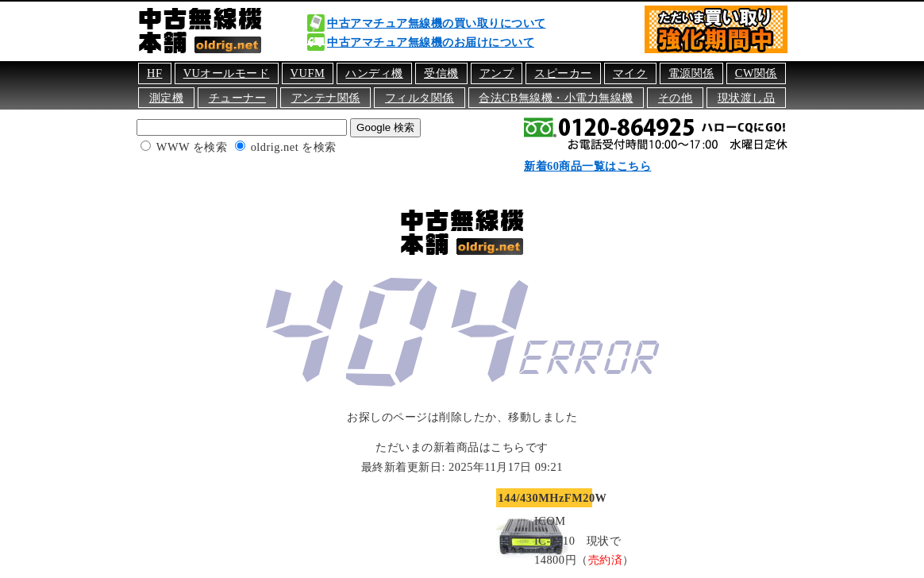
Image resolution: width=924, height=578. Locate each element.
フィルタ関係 (420, 98)
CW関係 (756, 73)
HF (154, 73)
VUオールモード (227, 73)
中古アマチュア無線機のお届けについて (431, 42)
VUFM (308, 73)
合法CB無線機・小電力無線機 (556, 98)
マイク (630, 73)
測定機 (167, 98)
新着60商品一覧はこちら (587, 166)
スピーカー (563, 73)
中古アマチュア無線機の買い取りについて (437, 23)
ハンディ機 (374, 73)
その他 (676, 98)
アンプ (497, 73)
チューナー (238, 98)
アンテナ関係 (326, 98)
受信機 (441, 73)
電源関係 (691, 73)
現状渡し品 (747, 98)
